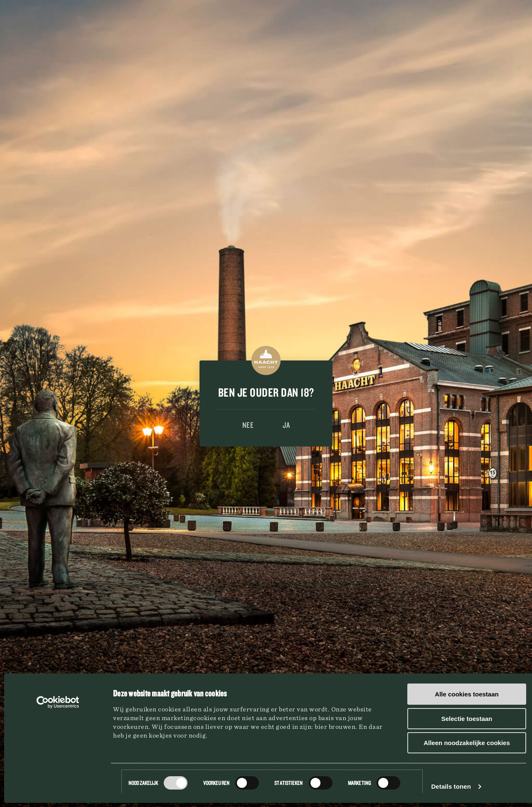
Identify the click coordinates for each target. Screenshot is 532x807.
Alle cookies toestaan (467, 694)
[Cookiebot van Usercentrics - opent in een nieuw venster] (58, 702)
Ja (286, 425)
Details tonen (451, 786)
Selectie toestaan (467, 719)
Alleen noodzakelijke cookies (467, 743)
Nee (248, 425)
